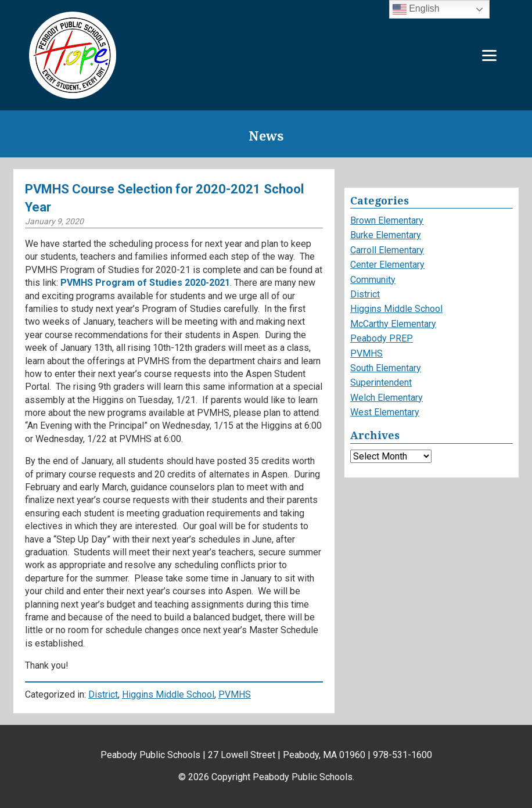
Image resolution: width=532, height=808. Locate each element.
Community (373, 280)
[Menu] (489, 55)
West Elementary (385, 412)
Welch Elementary (387, 398)
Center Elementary (387, 265)
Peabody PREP (382, 338)
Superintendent (381, 383)
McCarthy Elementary (393, 324)
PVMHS (235, 694)
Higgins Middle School (168, 694)
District (103, 694)
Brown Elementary (387, 220)
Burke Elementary (386, 235)
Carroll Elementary (387, 250)
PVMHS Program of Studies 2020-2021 (145, 283)
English (416, 9)
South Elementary (386, 368)
